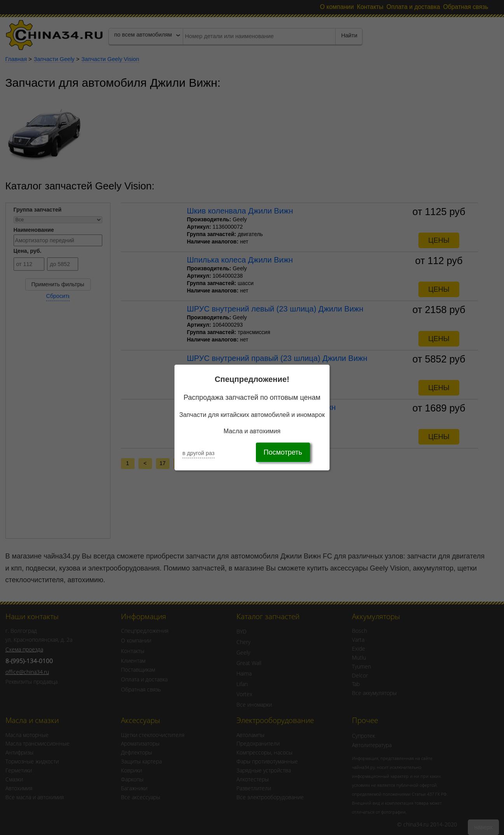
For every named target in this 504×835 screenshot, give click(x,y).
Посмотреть (283, 452)
